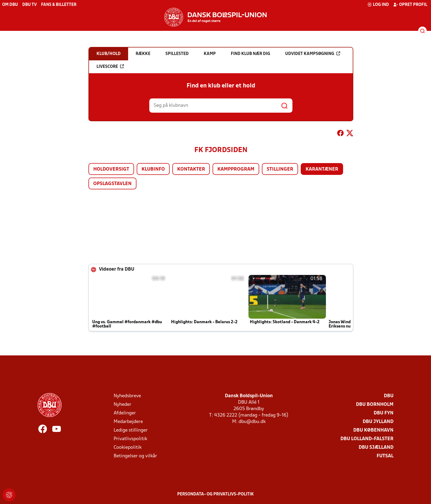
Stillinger (280, 169)
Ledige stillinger (131, 430)
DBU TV (29, 5)
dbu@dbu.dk (252, 422)
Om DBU (10, 5)
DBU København (373, 430)
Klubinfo (153, 169)
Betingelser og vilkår (135, 456)
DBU (389, 396)
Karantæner (322, 169)
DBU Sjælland (376, 448)
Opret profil (410, 5)
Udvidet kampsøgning (313, 54)
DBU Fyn (384, 413)
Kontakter (191, 169)
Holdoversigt (111, 169)
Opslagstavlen (112, 184)
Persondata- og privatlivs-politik (215, 494)
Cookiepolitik (128, 448)
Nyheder (122, 405)
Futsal (385, 456)
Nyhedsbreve (127, 396)
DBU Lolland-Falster (367, 439)
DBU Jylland (378, 422)
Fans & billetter (59, 5)
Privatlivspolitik (130, 439)
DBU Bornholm (375, 405)
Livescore (110, 67)
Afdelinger (125, 413)
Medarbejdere (128, 422)
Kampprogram (236, 169)
